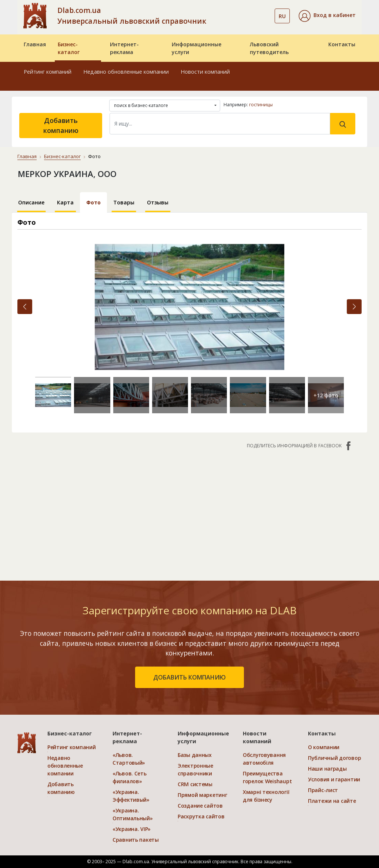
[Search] (220, 124)
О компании (324, 747)
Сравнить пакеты (136, 840)
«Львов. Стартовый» (129, 759)
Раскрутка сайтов (201, 816)
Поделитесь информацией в (300, 446)
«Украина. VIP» (132, 829)
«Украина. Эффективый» (131, 796)
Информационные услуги (197, 48)
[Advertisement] (189, 511)
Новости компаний (205, 72)
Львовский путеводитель (269, 48)
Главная (35, 44)
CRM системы (195, 784)
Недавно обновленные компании (126, 72)
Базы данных (195, 755)
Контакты (342, 44)
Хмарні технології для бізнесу (266, 796)
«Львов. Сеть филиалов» (130, 777)
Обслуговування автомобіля (264, 759)
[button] (327, 16)
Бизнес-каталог (69, 48)
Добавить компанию (61, 125)
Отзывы (158, 202)
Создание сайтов (200, 806)
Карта (65, 202)
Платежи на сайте (332, 801)
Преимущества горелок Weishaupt (267, 777)
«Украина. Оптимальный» (133, 814)
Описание (31, 202)
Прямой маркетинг (202, 795)
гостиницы (261, 105)
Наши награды (327, 769)
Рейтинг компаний (48, 72)
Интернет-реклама (124, 48)
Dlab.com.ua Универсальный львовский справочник (132, 16)
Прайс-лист (323, 790)
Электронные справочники (195, 769)
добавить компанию (189, 677)
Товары (124, 202)
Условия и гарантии (334, 779)
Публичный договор (334, 758)
